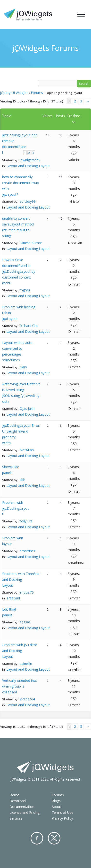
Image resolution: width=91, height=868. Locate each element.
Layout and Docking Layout (28, 166)
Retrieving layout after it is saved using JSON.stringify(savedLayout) (21, 393)
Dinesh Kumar (31, 243)
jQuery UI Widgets (14, 93)
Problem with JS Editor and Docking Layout (20, 651)
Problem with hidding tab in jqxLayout (19, 313)
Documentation (22, 807)
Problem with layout (13, 541)
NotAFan (75, 243)
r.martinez (28, 551)
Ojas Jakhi (27, 408)
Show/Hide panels (11, 470)
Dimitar (74, 284)
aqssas (25, 622)
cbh (22, 480)
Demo (14, 795)
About (56, 807)
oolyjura (26, 521)
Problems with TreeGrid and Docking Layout (21, 579)
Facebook (37, 838)
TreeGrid (13, 598)
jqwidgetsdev (30, 160)
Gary (23, 367)
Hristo (74, 201)
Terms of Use (62, 812)
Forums (37, 93)
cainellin (26, 663)
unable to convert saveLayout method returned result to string (18, 227)
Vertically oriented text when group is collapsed (20, 686)
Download (18, 801)
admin (74, 159)
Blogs (56, 801)
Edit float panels (9, 612)
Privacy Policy (62, 818)
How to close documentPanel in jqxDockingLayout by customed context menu (19, 271)
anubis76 (27, 592)
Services (16, 818)
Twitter (54, 838)
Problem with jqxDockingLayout (16, 508)
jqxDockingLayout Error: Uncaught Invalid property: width (21, 434)
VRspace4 (27, 699)
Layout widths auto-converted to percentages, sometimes (18, 351)
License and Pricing (25, 812)
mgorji (25, 290)
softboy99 (28, 201)
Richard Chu (29, 326)
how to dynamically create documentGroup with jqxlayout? (21, 186)
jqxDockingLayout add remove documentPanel (20, 144)
